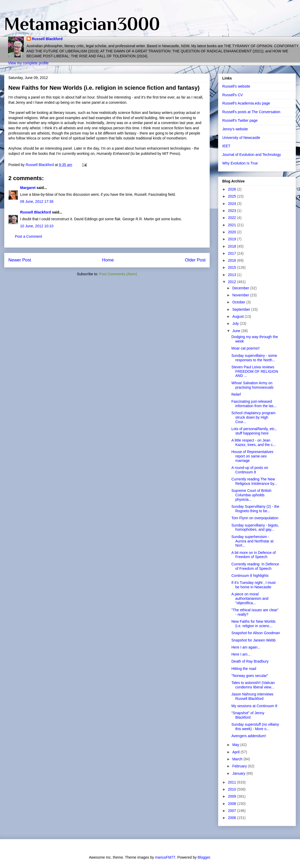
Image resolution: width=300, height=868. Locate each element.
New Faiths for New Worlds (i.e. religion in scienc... (253, 624)
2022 (233, 218)
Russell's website (236, 86)
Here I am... (241, 654)
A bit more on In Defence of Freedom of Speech (254, 555)
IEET (226, 146)
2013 (233, 275)
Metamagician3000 (82, 24)
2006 (233, 818)
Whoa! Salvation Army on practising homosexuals (252, 385)
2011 (233, 782)
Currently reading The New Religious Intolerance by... (254, 481)
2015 (233, 267)
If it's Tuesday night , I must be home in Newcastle (253, 585)
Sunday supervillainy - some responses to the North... (254, 358)
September (242, 309)
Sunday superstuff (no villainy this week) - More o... (255, 727)
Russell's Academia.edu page (246, 103)
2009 (233, 796)
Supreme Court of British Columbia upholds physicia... (251, 495)
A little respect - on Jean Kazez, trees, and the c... (254, 442)
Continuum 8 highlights (250, 576)
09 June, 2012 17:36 (37, 201)
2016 (233, 260)
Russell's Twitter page (240, 120)
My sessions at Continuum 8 (254, 706)
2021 (233, 225)
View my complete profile (28, 63)
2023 (233, 211)
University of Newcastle (241, 138)
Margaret (28, 188)
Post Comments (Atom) (118, 274)
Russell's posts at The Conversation (251, 112)
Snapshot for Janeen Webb (253, 640)
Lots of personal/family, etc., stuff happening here (254, 431)
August (238, 316)
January (239, 773)
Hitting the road (244, 669)
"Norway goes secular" (250, 676)
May (236, 745)
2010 (233, 789)
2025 (233, 196)
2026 (233, 189)
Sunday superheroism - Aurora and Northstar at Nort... (252, 541)
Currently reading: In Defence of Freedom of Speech (255, 566)
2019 (233, 239)
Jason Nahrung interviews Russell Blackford (252, 696)
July (236, 323)
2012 (233, 282)
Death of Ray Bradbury (250, 661)
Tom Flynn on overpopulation (255, 518)
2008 (233, 804)
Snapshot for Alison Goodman (256, 633)
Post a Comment (28, 236)
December (241, 288)
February (240, 766)
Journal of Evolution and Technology (252, 155)
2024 (233, 204)
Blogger (204, 857)
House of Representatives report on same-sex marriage (252, 456)
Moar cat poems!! (245, 348)
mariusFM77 (165, 857)
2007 (233, 811)
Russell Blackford (47, 39)
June (237, 331)
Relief (236, 394)
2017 (233, 253)
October (239, 302)
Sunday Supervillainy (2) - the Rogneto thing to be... (255, 509)
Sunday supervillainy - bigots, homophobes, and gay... (255, 527)
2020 (233, 232)
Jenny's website (235, 129)
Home (108, 260)
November (241, 295)
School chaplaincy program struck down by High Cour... (253, 417)
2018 (233, 246)
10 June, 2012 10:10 (37, 226)
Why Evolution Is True (240, 163)
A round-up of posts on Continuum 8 (250, 470)
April (236, 752)
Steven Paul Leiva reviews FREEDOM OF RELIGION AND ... (255, 371)
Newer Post (20, 260)
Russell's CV (233, 95)
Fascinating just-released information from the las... (254, 404)
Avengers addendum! (249, 736)
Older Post (195, 260)
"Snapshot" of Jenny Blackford (248, 715)
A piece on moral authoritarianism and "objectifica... (250, 598)
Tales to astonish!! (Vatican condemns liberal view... (253, 685)
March (238, 759)
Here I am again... (246, 647)
